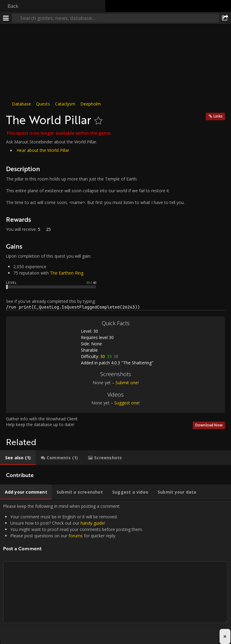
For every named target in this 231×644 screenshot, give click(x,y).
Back (13, 6)
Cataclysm (65, 104)
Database (22, 104)
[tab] (18, 458)
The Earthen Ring (67, 273)
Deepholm (91, 104)
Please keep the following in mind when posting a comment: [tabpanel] (115, 570)
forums (76, 536)
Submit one (127, 383)
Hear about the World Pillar (43, 150)
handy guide (92, 523)
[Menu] (6, 18)
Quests (43, 104)
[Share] (225, 18)
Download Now (209, 425)
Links (218, 116)
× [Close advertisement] (225, 636)
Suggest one (126, 403)
